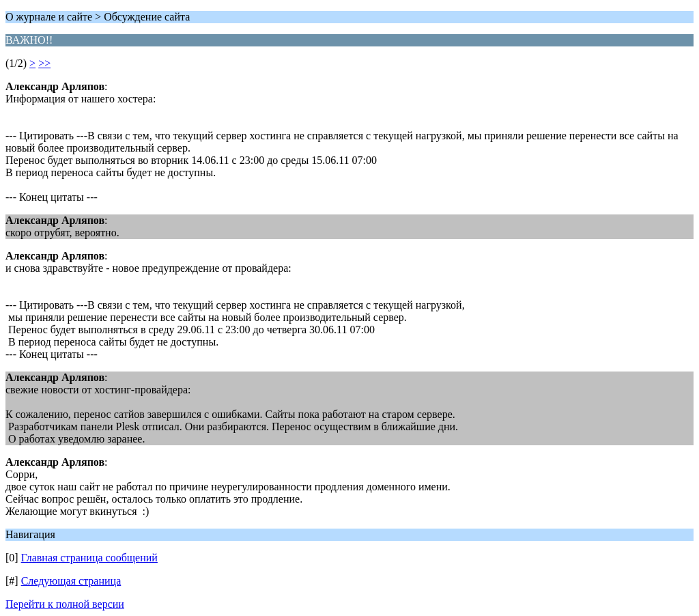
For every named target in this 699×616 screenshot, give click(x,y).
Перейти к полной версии (65, 604)
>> (44, 63)
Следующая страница (71, 581)
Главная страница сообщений (89, 558)
